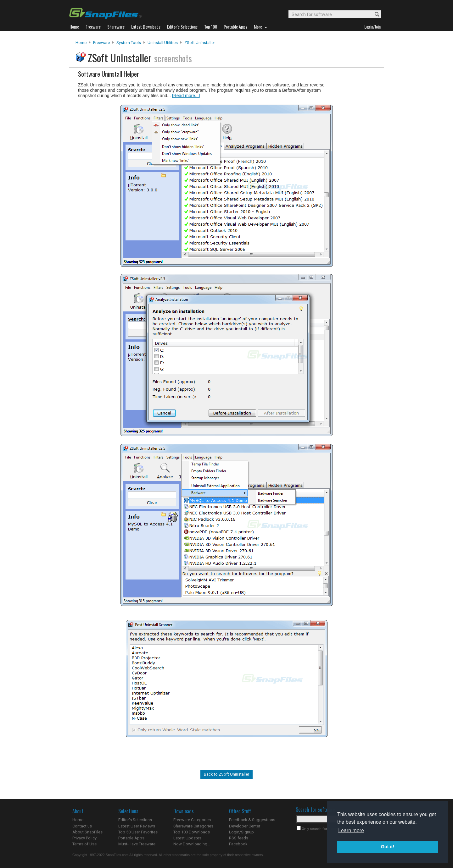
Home (81, 43)
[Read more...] (186, 96)
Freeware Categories (192, 820)
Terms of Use (84, 844)
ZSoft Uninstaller (200, 43)
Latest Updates (187, 838)
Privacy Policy (84, 838)
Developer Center (245, 826)
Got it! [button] (388, 847)
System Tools (129, 43)
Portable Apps (131, 838)
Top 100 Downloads (192, 832)
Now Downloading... (192, 844)
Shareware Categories (193, 826)
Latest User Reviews (137, 826)
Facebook (238, 844)
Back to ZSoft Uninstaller (226, 774)
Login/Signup (241, 832)
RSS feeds (239, 838)
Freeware (101, 43)
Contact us (82, 826)
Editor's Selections (135, 820)
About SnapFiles (87, 832)
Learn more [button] (351, 830)
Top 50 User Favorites (138, 832)
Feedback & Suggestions (252, 820)
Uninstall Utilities (163, 43)
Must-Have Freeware (137, 844)
